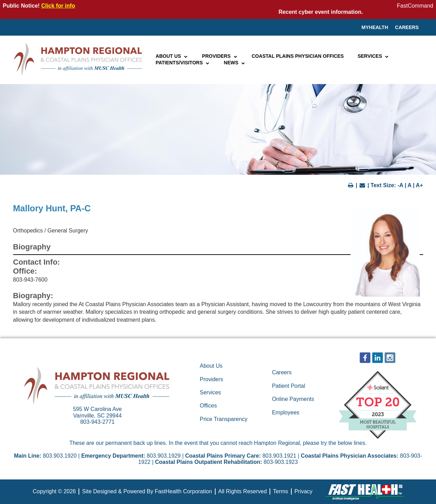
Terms (281, 491)
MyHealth (375, 27)
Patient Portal (289, 386)
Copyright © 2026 (54, 491)
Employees (286, 413)
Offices (208, 406)
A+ (420, 185)
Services (373, 56)
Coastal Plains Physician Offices (298, 56)
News (235, 63)
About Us (172, 56)
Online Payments (293, 399)
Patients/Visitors (183, 63)
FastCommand (415, 6)
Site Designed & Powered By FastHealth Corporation (147, 491)
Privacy (303, 491)
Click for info (58, 6)
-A (400, 185)
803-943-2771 (98, 422)
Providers (220, 56)
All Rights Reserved (243, 491)
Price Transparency (224, 419)
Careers (407, 27)
